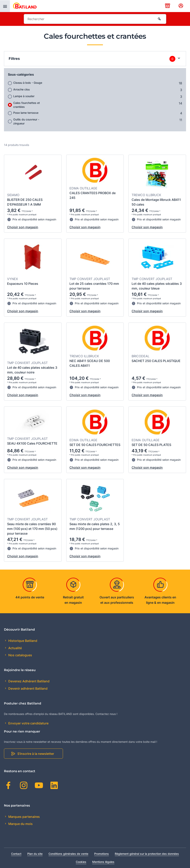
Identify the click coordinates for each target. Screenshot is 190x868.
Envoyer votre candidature (28, 723)
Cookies (81, 862)
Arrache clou (21, 89)
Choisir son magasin (23, 227)
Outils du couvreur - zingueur (26, 121)
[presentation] (5, 6)
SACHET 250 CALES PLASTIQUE (156, 361)
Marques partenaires (24, 817)
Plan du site (35, 854)
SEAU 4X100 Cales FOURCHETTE (32, 443)
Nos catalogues (20, 655)
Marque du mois (20, 824)
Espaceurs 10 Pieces (23, 284)
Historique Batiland (22, 641)
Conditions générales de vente (68, 854)
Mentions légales (103, 862)
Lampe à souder (24, 96)
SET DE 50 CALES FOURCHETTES (95, 445)
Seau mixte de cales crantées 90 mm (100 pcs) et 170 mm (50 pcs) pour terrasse (32, 529)
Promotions (102, 854)
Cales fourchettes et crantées (27, 105)
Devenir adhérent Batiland (28, 688)
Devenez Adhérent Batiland (28, 681)
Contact (16, 854)
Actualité (15, 648)
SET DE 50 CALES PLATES (151, 445)
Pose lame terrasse (26, 113)
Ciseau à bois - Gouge (28, 83)
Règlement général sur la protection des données (147, 854)
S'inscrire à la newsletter (36, 754)
